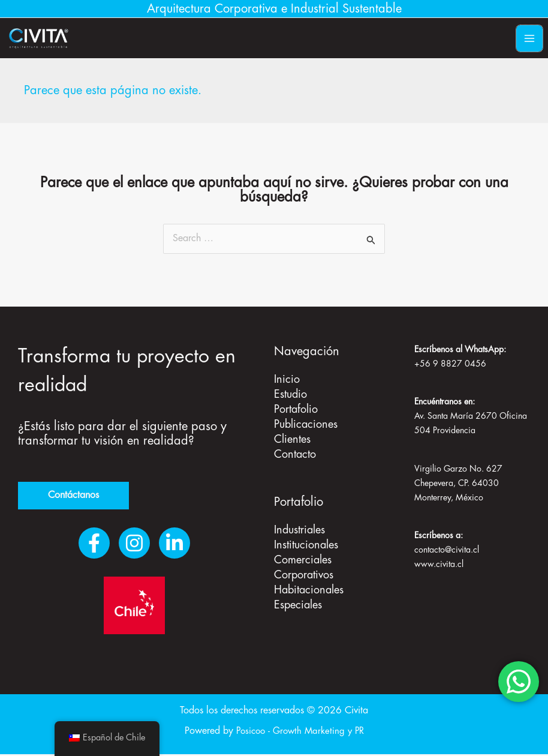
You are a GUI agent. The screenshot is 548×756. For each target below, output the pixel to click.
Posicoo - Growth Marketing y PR (300, 733)
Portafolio (296, 410)
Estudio (290, 395)
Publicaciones (306, 424)
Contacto (295, 453)
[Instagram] (134, 544)
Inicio (287, 381)
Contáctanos (73, 496)
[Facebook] (94, 544)
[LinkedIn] (174, 544)
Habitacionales (309, 586)
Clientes (292, 439)
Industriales (299, 528)
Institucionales (306, 542)
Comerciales (303, 557)
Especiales (298, 600)
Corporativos (304, 571)
